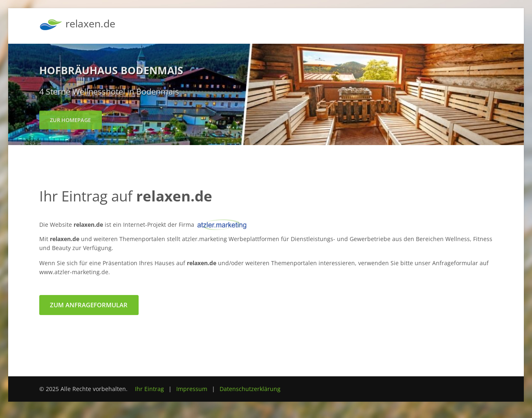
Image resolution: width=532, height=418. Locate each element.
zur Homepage (70, 122)
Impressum (192, 389)
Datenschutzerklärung (250, 389)
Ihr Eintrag (149, 389)
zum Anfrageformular (89, 305)
